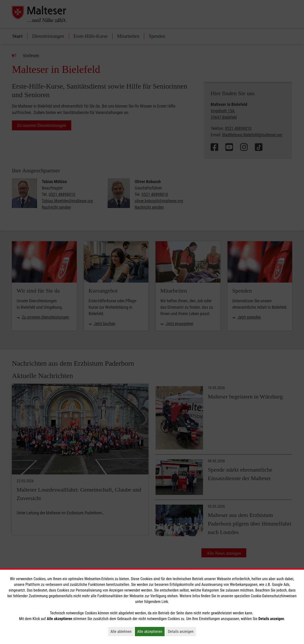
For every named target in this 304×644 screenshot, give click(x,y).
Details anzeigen (182, 631)
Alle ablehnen (122, 631)
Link (165, 602)
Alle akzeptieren (151, 631)
